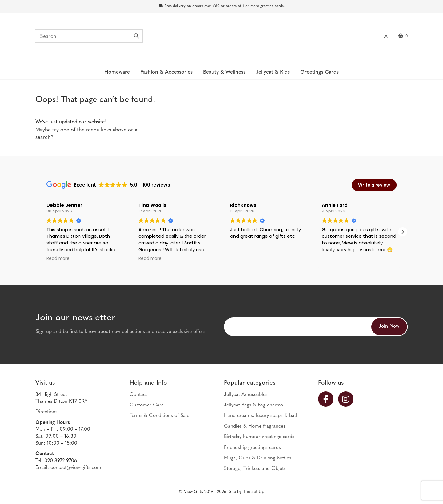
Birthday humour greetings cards (259, 437)
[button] (403, 232)
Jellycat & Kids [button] (273, 72)
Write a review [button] (374, 185)
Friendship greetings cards (252, 448)
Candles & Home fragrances (255, 426)
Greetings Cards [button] (319, 72)
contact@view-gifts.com (76, 468)
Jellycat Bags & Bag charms (253, 405)
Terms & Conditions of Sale (159, 416)
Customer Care (147, 405)
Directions (46, 412)
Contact (138, 395)
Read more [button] (58, 259)
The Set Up (254, 492)
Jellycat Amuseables (246, 395)
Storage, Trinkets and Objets (255, 469)
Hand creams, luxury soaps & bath (261, 416)
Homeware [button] (117, 72)
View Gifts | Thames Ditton (221, 38)
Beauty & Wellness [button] (224, 72)
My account (386, 35)
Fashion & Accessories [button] (166, 72)
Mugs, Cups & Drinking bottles (258, 458)
